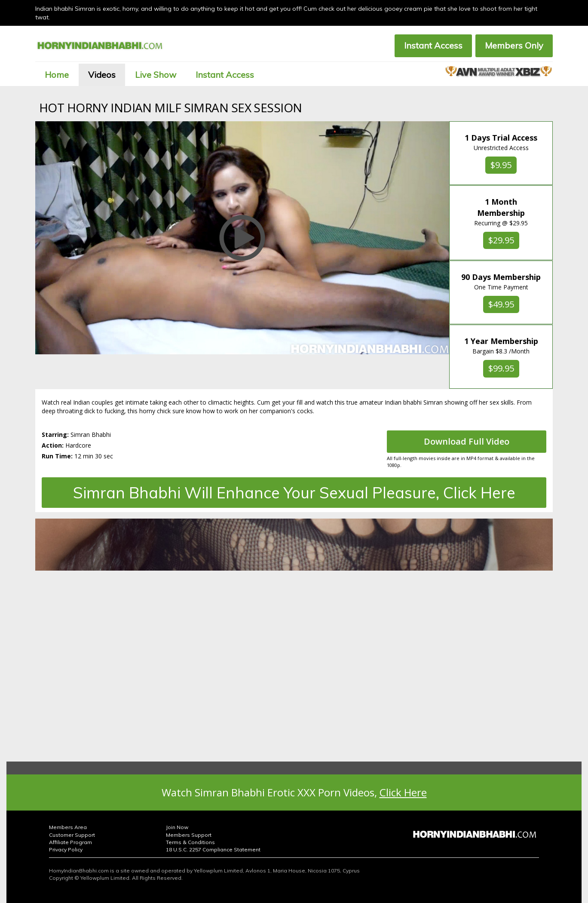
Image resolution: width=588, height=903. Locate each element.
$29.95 (501, 240)
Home (57, 75)
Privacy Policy (66, 849)
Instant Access (433, 45)
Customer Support (72, 835)
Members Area (68, 827)
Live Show (156, 75)
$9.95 (501, 165)
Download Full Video (467, 441)
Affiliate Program (70, 842)
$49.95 (501, 304)
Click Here (403, 792)
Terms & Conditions (190, 842)
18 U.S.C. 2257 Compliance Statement (213, 849)
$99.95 (501, 368)
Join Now (177, 827)
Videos (102, 75)
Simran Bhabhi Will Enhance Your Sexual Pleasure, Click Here (294, 493)
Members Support (189, 835)
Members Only (514, 45)
